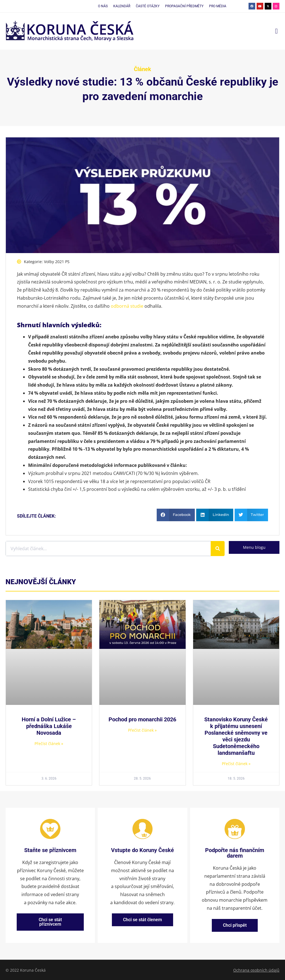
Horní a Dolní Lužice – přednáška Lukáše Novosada (49, 726)
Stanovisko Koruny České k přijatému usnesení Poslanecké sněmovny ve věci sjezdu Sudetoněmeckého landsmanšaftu (236, 736)
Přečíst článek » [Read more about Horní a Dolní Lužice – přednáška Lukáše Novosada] (49, 744)
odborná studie (127, 306)
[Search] (218, 549)
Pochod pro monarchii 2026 (142, 719)
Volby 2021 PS (57, 262)
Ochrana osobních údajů (256, 970)
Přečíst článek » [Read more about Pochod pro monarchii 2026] (142, 730)
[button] (276, 31)
